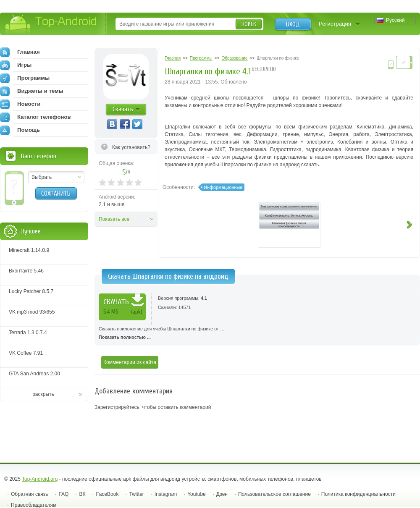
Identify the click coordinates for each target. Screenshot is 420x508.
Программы (25, 78)
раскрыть (43, 394)
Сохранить (56, 194)
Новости (20, 104)
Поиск (249, 24)
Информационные (223, 187)
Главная (20, 52)
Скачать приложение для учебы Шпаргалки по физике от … (257, 334)
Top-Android (51, 25)
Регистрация (335, 24)
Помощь (20, 130)
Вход (293, 24)
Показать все (114, 219)
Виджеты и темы (32, 91)
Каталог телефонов (35, 117)
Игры (16, 65)
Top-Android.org (40, 479)
